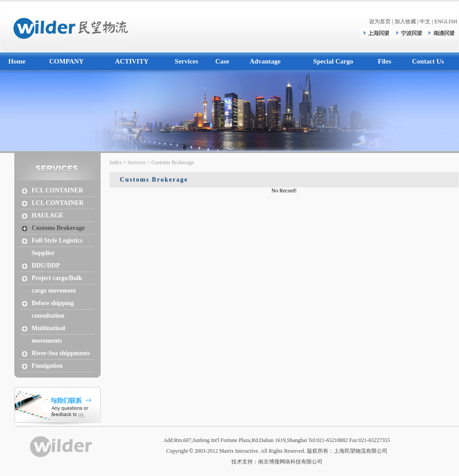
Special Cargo (333, 61)
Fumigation (47, 366)
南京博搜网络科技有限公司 (290, 462)
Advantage (265, 61)
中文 (425, 21)
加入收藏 (405, 21)
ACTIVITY (132, 61)
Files (385, 61)
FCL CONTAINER (57, 190)
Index (116, 162)
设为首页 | (382, 21)
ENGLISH (446, 21)
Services (187, 61)
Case (222, 61)
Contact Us (428, 61)
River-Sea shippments (61, 353)
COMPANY (66, 61)
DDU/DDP (46, 266)
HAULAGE (48, 215)
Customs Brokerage (58, 228)
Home (17, 61)
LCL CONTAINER (58, 203)
